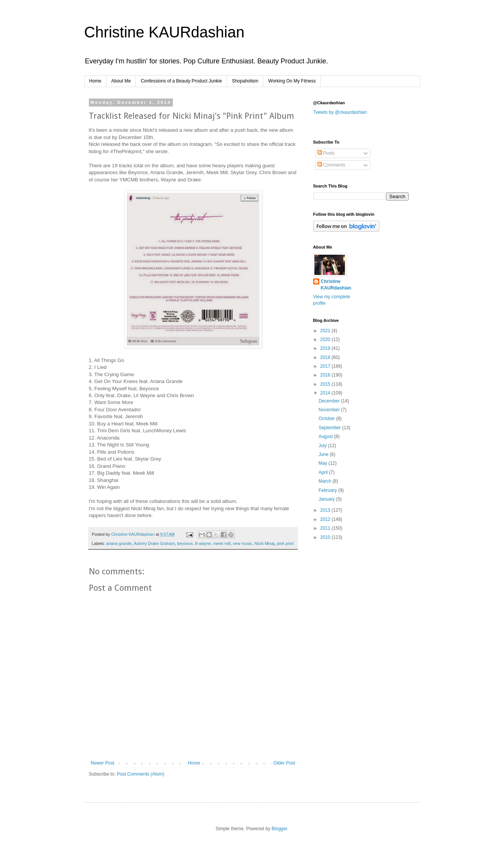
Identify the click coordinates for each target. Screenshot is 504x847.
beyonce (185, 543)
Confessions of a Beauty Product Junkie (181, 81)
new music (242, 543)
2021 (326, 331)
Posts (326, 153)
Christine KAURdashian (164, 32)
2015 (326, 384)
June (324, 454)
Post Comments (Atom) (141, 774)
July (323, 446)
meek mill (222, 543)
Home (95, 81)
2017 (326, 366)
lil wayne (203, 543)
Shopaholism (245, 81)
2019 (326, 348)
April (324, 472)
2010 (326, 537)
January (327, 499)
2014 (326, 393)
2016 (326, 375)
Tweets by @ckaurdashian (340, 112)
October (327, 419)
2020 (326, 339)
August (326, 436)
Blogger (279, 829)
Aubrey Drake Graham (154, 543)
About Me (121, 81)
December (330, 401)
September (330, 428)
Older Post (284, 763)
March (326, 481)
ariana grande (119, 543)
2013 (326, 510)
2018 (326, 357)
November (330, 410)
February (328, 490)
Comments (331, 165)
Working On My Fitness (292, 81)
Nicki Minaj (264, 543)
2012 (326, 519)
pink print (285, 543)
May (324, 463)
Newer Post (103, 763)
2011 (326, 528)
